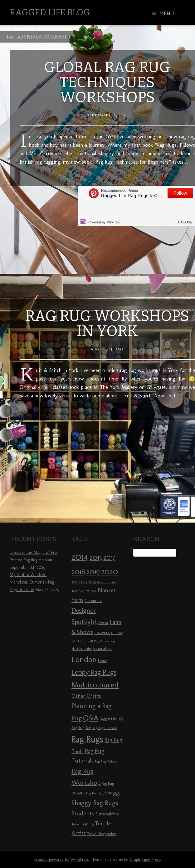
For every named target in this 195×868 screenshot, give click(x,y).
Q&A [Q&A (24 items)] (91, 718)
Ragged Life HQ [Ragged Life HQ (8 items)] (111, 719)
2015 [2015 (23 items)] (96, 557)
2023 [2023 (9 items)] (83, 582)
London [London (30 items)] (84, 659)
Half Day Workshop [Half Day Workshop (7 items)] (101, 641)
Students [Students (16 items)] (83, 813)
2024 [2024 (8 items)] (92, 582)
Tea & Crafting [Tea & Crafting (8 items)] (83, 824)
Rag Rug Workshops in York (107, 324)
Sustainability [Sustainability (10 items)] (107, 814)
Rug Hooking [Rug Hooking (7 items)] (95, 793)
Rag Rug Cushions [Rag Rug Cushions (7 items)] (105, 728)
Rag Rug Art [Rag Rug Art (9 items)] (81, 728)
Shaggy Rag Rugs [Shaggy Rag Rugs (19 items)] (95, 803)
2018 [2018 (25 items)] (78, 572)
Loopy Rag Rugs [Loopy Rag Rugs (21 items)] (94, 672)
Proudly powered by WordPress (61, 859)
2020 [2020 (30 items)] (110, 571)
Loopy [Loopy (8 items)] (102, 661)
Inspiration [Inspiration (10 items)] (102, 648)
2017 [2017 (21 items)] (109, 557)
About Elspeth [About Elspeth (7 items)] (107, 582)
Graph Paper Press (145, 859)
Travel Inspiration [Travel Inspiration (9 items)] (102, 834)
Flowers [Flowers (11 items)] (102, 632)
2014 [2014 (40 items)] (80, 557)
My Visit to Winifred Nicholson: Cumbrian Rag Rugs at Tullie (32, 582)
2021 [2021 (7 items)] (74, 582)
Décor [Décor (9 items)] (103, 622)
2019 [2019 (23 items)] (93, 572)
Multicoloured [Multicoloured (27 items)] (95, 685)
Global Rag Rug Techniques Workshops (107, 82)
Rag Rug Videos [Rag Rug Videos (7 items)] (106, 761)
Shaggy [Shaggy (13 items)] (113, 793)
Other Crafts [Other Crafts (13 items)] (86, 696)
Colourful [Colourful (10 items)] (93, 601)
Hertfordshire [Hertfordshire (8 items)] (82, 649)
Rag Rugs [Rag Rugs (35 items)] (87, 739)
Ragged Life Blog (50, 12)
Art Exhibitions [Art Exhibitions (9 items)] (84, 591)
